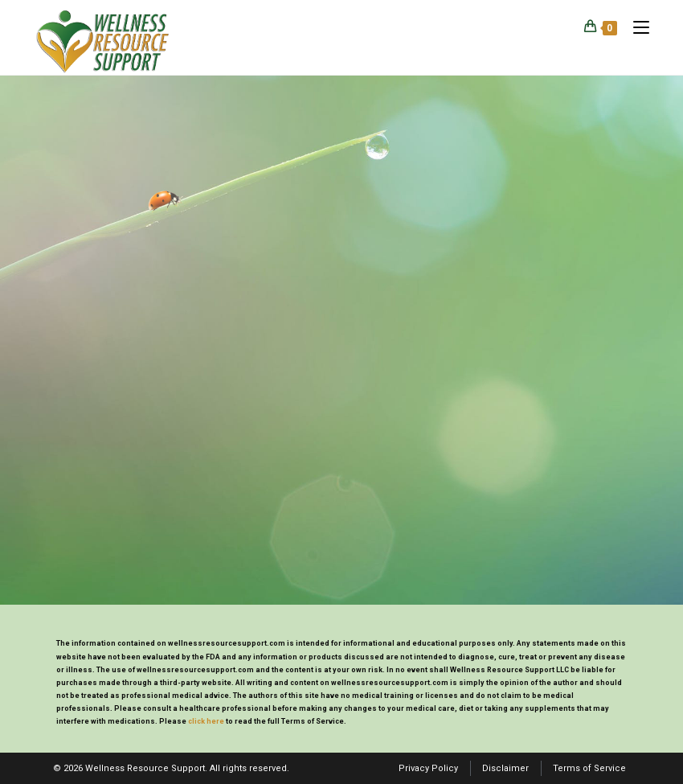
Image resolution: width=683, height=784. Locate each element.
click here (206, 721)
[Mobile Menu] (635, 27)
